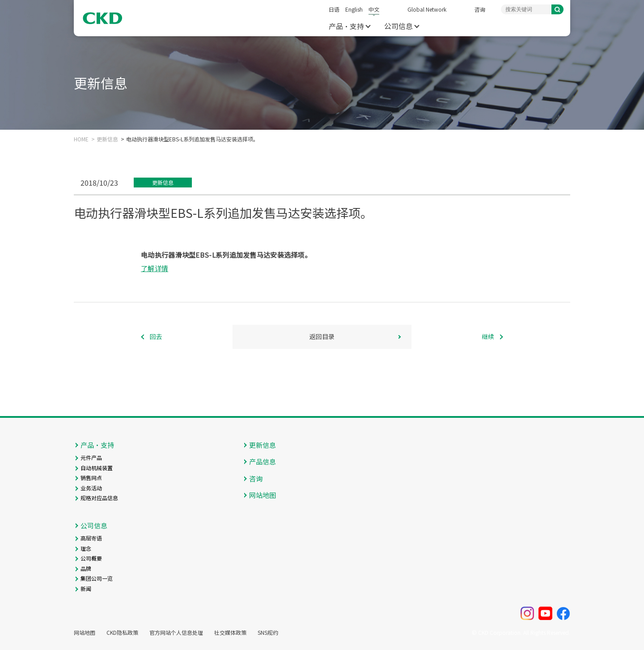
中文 (374, 9)
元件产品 (91, 457)
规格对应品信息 (99, 498)
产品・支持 (346, 26)
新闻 (86, 588)
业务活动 (91, 488)
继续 (488, 336)
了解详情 (155, 268)
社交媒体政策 (230, 633)
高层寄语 (91, 538)
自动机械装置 (97, 468)
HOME (81, 139)
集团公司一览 (97, 578)
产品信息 (263, 461)
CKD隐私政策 (122, 633)
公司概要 (91, 558)
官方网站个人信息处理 (176, 633)
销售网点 (91, 478)
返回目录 (322, 336)
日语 (334, 9)
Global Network (427, 9)
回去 (156, 336)
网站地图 (263, 495)
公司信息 (398, 26)
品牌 (86, 568)
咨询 (480, 9)
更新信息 (107, 139)
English (354, 9)
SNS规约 (268, 633)
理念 (86, 548)
